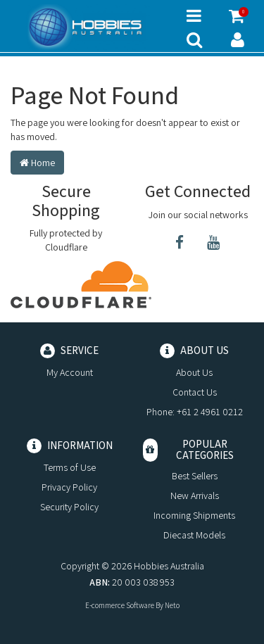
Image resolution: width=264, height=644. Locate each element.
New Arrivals (195, 495)
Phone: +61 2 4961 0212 (195, 412)
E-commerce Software (120, 605)
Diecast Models (194, 535)
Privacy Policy (69, 487)
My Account (70, 372)
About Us (194, 372)
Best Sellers (195, 476)
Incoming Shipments (194, 515)
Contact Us (195, 392)
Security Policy (69, 507)
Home (37, 163)
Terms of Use (70, 467)
